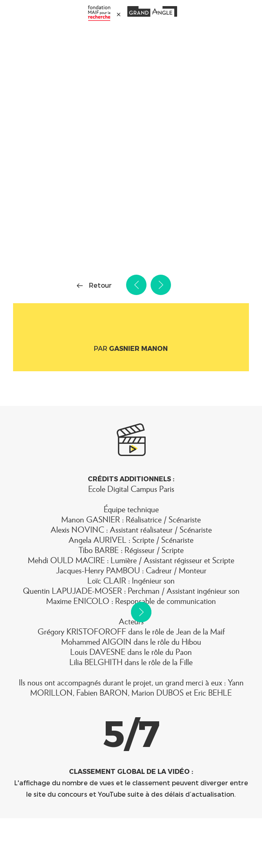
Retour (100, 285)
